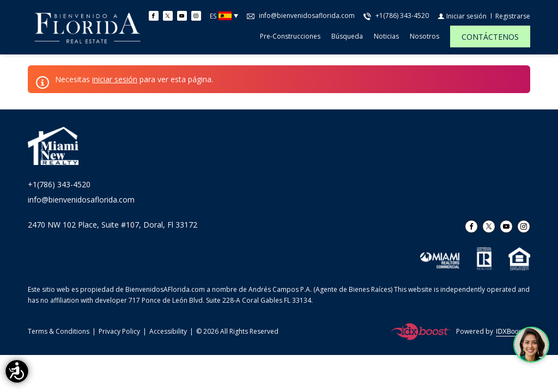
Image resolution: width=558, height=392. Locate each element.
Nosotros (424, 36)
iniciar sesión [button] (115, 79)
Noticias (386, 36)
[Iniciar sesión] (462, 16)
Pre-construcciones (290, 36)
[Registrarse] (513, 16)
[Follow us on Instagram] (196, 16)
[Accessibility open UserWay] (17, 371)
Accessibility (168, 331)
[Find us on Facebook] (154, 16)
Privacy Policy (119, 331)
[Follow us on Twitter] (168, 16)
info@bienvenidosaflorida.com (81, 200)
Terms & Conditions (59, 331)
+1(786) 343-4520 (59, 184)
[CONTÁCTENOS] (490, 36)
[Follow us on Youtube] (182, 16)
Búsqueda (347, 36)
